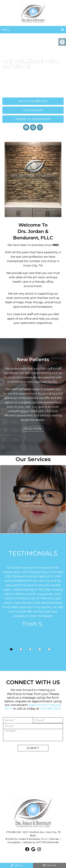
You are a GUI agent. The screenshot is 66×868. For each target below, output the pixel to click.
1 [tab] (11, 649)
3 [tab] (30, 649)
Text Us (50, 865)
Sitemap (54, 839)
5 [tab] (49, 649)
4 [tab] (40, 649)
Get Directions (33, 110)
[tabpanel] (33, 597)
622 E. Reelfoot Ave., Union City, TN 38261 (42, 834)
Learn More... (33, 503)
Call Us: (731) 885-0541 (33, 101)
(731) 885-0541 (50, 709)
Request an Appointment (33, 119)
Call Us (16, 865)
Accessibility (14, 842)
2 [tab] (21, 649)
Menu (5, 30)
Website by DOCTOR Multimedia (41, 842)
